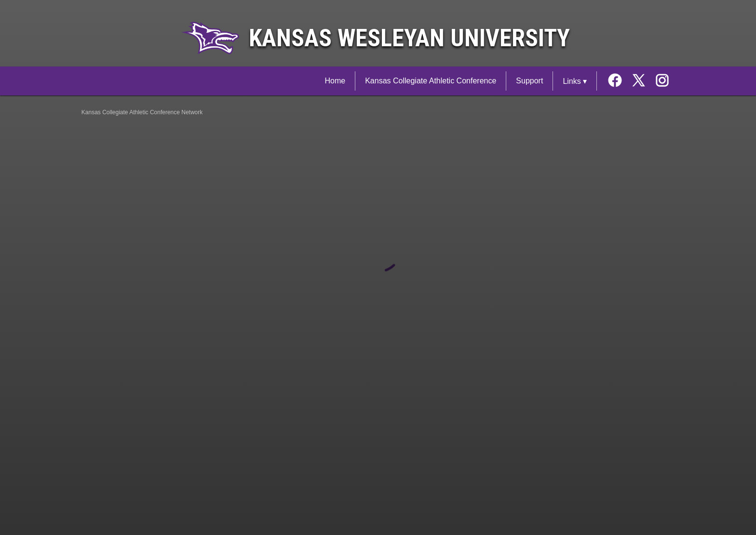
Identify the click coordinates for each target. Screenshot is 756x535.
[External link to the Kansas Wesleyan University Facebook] (618, 81)
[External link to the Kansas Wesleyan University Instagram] (662, 81)
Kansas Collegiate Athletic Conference (431, 81)
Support (529, 81)
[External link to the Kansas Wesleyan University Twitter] (642, 81)
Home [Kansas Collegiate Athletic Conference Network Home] (335, 81)
